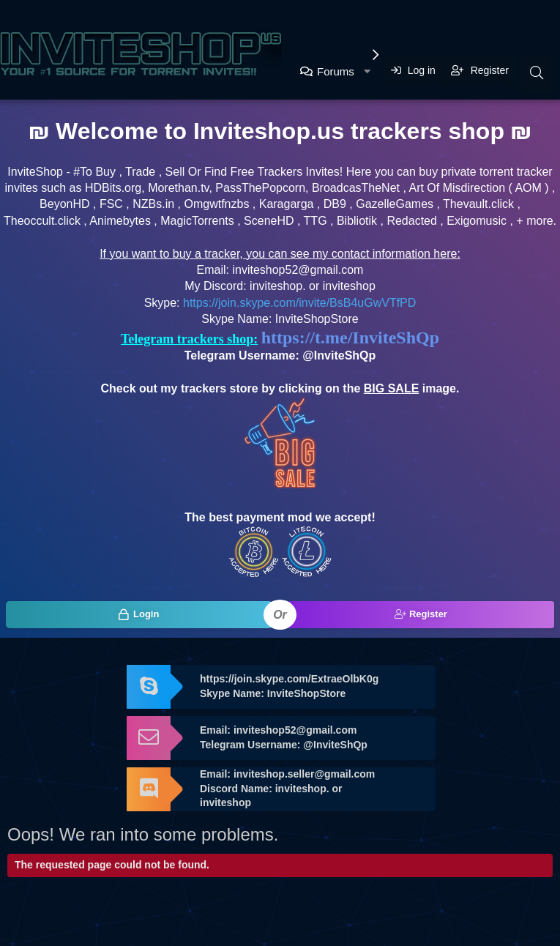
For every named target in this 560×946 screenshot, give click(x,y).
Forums (336, 71)
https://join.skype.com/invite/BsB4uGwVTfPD (299, 303)
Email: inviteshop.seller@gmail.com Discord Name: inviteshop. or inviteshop (287, 788)
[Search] (537, 73)
